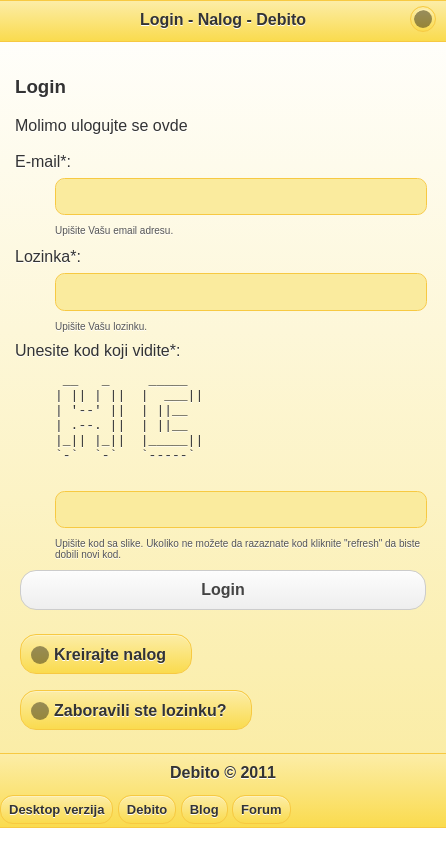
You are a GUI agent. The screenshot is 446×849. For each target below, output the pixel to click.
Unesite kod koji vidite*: (97, 350)
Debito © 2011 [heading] (223, 793)
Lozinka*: (48, 256)
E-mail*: (43, 161)
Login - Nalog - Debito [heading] (223, 19)
